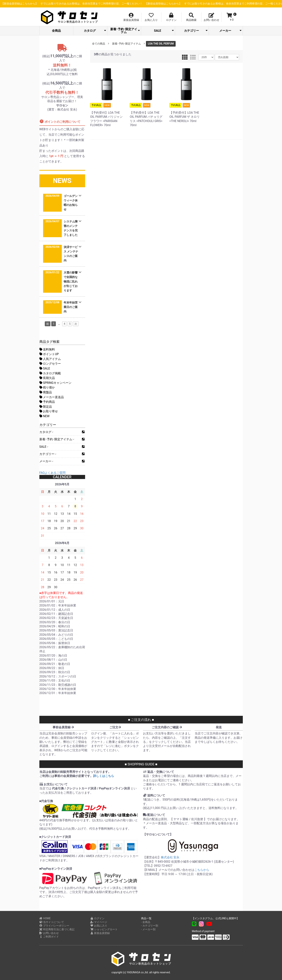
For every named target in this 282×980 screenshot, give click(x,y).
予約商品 (47, 402)
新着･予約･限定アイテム (125, 31)
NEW (45, 416)
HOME (45, 918)
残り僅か (47, 387)
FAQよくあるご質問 (53, 473)
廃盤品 (46, 392)
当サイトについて (52, 922)
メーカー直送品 (52, 397)
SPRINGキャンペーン (55, 383)
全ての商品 (99, 44)
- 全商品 (146, 922)
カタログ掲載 (50, 373)
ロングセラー (50, 364)
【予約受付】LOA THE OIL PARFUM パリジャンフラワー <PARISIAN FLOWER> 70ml (107, 115)
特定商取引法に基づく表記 (57, 929)
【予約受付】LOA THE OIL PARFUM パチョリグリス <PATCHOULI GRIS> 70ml (147, 115)
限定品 (46, 407)
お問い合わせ (49, 933)
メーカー (230, 31)
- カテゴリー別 (150, 926)
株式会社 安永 (170, 857)
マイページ (99, 922)
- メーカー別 (148, 929)
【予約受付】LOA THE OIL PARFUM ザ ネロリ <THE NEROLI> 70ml (186, 113)
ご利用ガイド (49, 937)
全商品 (56, 31)
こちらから (202, 870)
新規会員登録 (100, 933)
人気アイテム (50, 359)
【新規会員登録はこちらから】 (94, 4)
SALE (164, 31)
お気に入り (99, 926)
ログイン (97, 918)
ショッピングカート (104, 929)
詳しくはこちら (104, 776)
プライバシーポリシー (54, 926)
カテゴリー (196, 31)
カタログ (95, 31)
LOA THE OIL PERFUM (161, 44)
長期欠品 (47, 378)
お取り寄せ (49, 411)
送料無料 (47, 349)
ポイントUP (49, 354)
